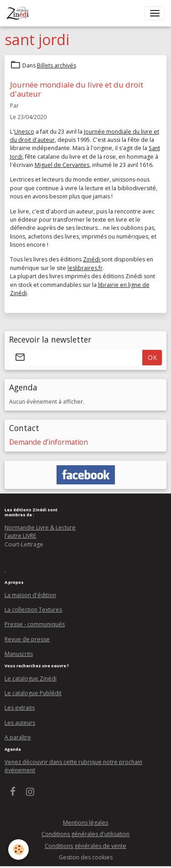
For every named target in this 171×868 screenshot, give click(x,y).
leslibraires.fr (85, 268)
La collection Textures (33, 610)
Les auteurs (20, 723)
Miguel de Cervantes (62, 165)
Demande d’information (49, 442)
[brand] (19, 13)
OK (152, 357)
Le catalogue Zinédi (31, 678)
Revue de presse (27, 639)
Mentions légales (85, 823)
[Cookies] (18, 850)
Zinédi (92, 259)
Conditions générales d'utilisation (85, 834)
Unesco (24, 132)
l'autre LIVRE (21, 536)
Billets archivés (57, 65)
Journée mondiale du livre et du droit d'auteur (77, 89)
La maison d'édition (30, 595)
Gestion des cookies (86, 857)
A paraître (18, 737)
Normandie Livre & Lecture (40, 528)
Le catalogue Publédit (33, 693)
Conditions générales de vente (85, 846)
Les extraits (20, 708)
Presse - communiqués (35, 624)
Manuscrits (19, 654)
